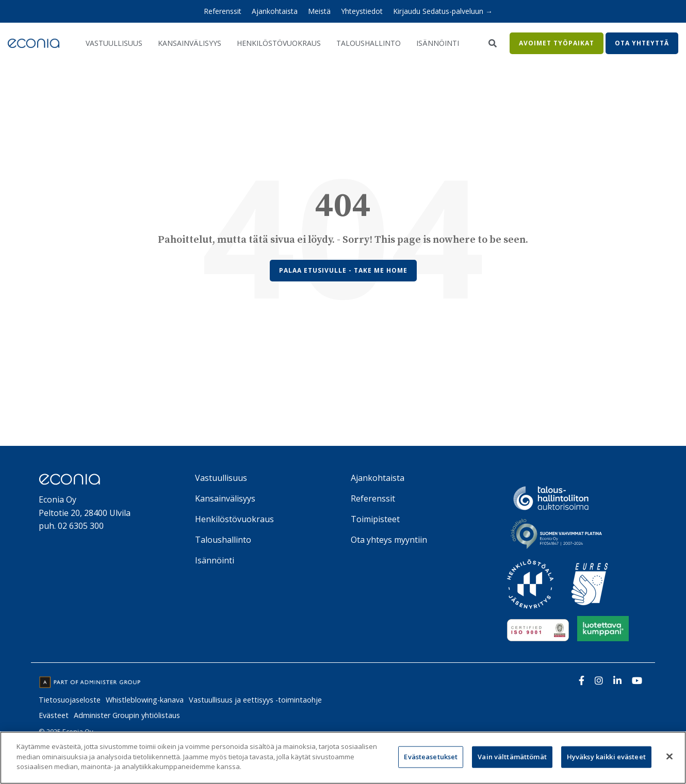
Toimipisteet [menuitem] (375, 519)
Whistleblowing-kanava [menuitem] (145, 700)
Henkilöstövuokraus (279, 43)
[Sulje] (669, 757)
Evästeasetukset (431, 757)
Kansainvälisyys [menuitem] (225, 498)
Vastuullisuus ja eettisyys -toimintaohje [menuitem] (255, 700)
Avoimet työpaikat (557, 43)
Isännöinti (438, 43)
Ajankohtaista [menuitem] (275, 11)
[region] (343, 758)
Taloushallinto (369, 43)
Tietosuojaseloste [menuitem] (70, 700)
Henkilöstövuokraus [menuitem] (234, 519)
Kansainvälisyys (190, 43)
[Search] (492, 43)
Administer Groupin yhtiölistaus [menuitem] (127, 715)
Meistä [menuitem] (319, 11)
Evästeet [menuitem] (54, 715)
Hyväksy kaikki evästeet (606, 757)
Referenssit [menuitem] (223, 11)
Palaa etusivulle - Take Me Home (343, 270)
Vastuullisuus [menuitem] (221, 478)
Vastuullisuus (114, 43)
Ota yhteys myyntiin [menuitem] (389, 540)
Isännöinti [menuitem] (215, 560)
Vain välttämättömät (512, 757)
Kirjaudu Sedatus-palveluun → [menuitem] (443, 11)
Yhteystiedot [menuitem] (362, 11)
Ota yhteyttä (642, 43)
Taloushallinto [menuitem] (223, 540)
